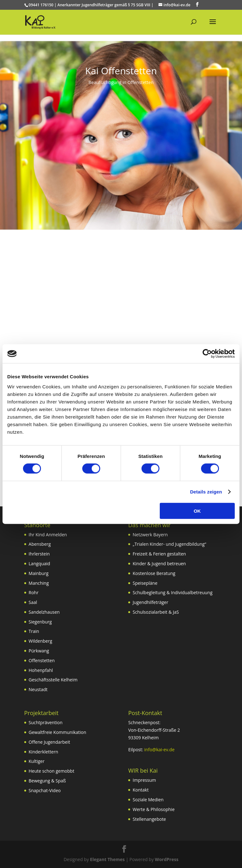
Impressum (144, 780)
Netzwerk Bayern (150, 535)
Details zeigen (206, 492)
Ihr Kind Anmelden (48, 535)
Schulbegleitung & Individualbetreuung (173, 592)
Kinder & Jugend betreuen (159, 564)
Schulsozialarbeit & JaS (156, 612)
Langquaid (39, 564)
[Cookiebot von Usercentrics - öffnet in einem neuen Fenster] (207, 354)
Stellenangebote (149, 819)
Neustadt (38, 689)
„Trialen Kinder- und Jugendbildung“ (169, 544)
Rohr (34, 592)
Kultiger (37, 761)
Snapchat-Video (45, 790)
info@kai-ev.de (159, 750)
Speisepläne (145, 583)
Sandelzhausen (44, 612)
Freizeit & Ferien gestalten (159, 554)
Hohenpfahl (41, 670)
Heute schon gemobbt (52, 771)
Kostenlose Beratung (154, 573)
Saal (33, 602)
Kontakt (141, 790)
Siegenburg (40, 622)
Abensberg (40, 544)
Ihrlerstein (39, 554)
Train (34, 631)
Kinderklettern (43, 752)
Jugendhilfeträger (150, 602)
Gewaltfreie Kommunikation (58, 732)
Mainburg (39, 573)
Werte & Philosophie (154, 809)
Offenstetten (42, 660)
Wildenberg (40, 641)
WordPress (167, 859)
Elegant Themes (107, 859)
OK (197, 511)
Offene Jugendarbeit (49, 742)
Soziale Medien (148, 800)
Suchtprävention (46, 722)
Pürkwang (39, 651)
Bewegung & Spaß (47, 781)
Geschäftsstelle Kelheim (53, 680)
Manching (39, 583)
